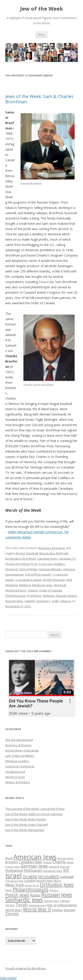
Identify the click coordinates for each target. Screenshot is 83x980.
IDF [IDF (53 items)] (66, 870)
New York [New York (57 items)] (15, 885)
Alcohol (20, 553)
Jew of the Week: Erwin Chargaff (27, 825)
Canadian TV (67, 559)
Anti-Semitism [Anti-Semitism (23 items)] (65, 858)
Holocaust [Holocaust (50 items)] (33, 870)
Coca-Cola (45, 564)
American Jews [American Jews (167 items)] (35, 857)
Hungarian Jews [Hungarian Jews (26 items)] (53, 871)
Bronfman (29, 559)
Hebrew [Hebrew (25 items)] (65, 867)
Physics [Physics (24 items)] (54, 890)
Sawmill (29, 601)
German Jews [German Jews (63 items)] (34, 866)
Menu (41, 34)
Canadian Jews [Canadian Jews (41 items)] (30, 862)
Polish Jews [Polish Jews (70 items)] (17, 895)
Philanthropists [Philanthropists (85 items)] (31, 889)
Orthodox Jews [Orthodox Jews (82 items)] (57, 885)
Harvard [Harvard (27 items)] (54, 867)
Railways (49, 596)
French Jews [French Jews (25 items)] (13, 867)
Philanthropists (15, 596)
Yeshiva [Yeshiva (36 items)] (57, 910)
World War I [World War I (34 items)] (14, 910)
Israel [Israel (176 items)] (14, 876)
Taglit (55, 601)
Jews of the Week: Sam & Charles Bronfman (39, 99)
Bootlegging (13, 559)
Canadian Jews (47, 559)
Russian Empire (67, 596)
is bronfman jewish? (39, 574)
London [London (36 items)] (30, 880)
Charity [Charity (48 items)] (59, 862)
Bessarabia (47, 553)
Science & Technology (20, 766)
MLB (69, 580)
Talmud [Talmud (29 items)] (65, 901)
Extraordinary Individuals (22, 750)
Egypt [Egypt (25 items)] (70, 862)
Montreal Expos (16, 590)
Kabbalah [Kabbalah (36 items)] (67, 877)
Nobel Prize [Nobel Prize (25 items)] (32, 885)
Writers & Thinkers (18, 782)
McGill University (54, 580)
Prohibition (34, 596)
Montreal (60, 585)
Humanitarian (14, 574)
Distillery (59, 564)
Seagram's (43, 601)
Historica (69, 569)
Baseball (32, 553)
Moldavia (12, 585)
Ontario (33, 590)
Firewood (12, 569)
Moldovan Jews (42, 585)
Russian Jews (14, 601)
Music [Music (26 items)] (57, 881)
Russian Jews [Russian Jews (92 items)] (57, 895)
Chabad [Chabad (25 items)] (47, 862)
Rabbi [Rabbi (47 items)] (35, 895)
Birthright (62, 553)
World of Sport (15, 777)
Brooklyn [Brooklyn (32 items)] (12, 862)
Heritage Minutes (50, 569)
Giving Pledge (28, 569)
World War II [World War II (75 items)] (37, 909)
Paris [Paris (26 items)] (9, 890)
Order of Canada (51, 590)
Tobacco (66, 601)
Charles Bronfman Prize (21, 564)
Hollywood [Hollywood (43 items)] (14, 870)
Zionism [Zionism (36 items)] (69, 910)
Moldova (25, 585)
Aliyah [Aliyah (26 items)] (9, 858)
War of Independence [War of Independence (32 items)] (62, 905)
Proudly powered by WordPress (25, 968)
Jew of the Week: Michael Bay (25, 830)
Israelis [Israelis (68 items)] (30, 876)
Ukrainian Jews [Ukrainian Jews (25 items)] (37, 905)
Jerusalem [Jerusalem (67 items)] (49, 876)
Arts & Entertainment (19, 740)
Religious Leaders (17, 761)
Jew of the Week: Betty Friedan (26, 819)
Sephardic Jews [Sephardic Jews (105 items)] (24, 900)
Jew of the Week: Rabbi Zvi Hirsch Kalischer (34, 814)
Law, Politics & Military (20, 756)
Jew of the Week (42, 9)
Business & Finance (52, 548)
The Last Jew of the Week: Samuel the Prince (35, 809)
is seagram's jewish (28, 580)
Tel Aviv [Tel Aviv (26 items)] (10, 905)
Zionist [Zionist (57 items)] (12, 914)
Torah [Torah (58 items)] (22, 905)
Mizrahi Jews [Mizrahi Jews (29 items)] (45, 881)
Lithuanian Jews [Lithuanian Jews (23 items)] (14, 881)
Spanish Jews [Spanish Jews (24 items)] (51, 901)
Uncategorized (15, 772)
